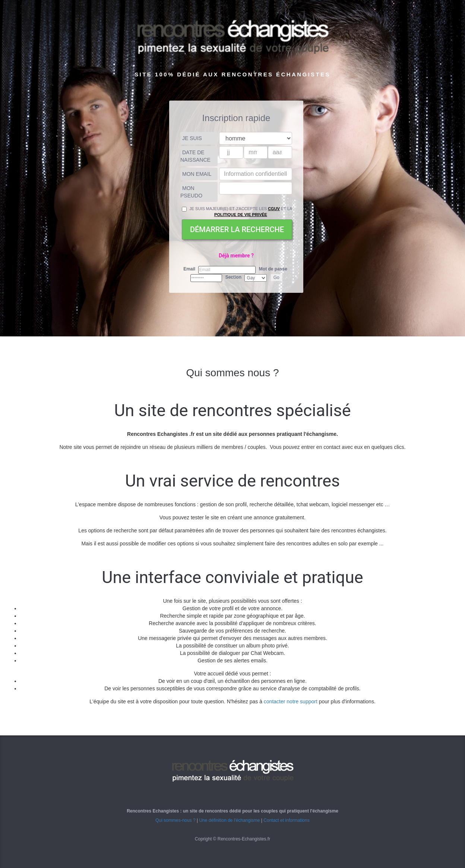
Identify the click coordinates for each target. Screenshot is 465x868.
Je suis (192, 138)
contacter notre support (291, 701)
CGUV (274, 209)
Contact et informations (286, 820)
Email (189, 269)
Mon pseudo (191, 192)
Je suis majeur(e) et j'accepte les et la (237, 212)
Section (233, 277)
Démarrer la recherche (237, 229)
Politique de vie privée (241, 215)
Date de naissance (195, 156)
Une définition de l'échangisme (229, 820)
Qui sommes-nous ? (175, 820)
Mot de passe (273, 269)
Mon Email (197, 174)
